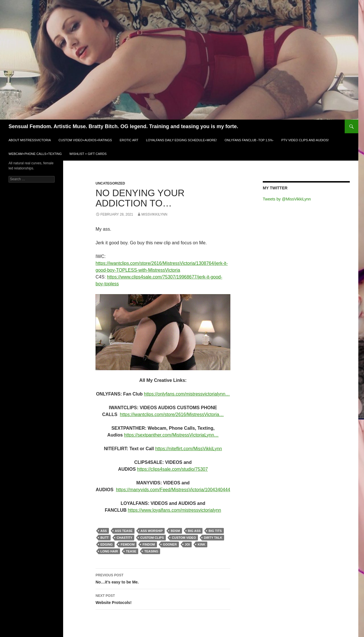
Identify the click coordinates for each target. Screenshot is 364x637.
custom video (184, 538)
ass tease (124, 531)
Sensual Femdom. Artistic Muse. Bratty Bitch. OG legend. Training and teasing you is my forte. (123, 126)
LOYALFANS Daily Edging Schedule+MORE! (182, 140)
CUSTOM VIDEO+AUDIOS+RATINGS (85, 140)
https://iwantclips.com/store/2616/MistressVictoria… (172, 414)
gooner (170, 544)
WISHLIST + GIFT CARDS (88, 154)
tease (131, 551)
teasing (151, 551)
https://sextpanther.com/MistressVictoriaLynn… (171, 435)
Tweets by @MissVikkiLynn (287, 199)
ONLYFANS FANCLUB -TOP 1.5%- (249, 140)
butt (105, 538)
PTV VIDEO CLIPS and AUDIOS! (305, 140)
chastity (124, 538)
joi (187, 544)
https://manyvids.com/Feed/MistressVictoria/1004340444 (173, 490)
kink (201, 544)
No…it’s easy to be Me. (163, 578)
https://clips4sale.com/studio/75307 (172, 469)
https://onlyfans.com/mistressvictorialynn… (187, 394)
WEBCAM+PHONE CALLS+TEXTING (35, 154)
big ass (194, 531)
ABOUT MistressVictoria (30, 140)
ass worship (152, 531)
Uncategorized (110, 183)
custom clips (152, 538)
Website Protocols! (163, 599)
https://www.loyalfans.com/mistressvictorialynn (174, 510)
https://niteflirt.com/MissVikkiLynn (189, 449)
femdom (128, 544)
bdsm (175, 531)
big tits (215, 531)
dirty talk (213, 538)
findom (149, 544)
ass (104, 531)
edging (106, 544)
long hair (109, 551)
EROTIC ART (129, 140)
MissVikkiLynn (154, 214)
